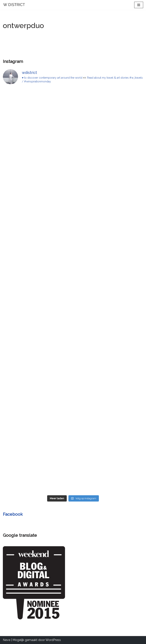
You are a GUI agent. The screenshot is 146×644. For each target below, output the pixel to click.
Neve (7, 640)
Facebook (13, 514)
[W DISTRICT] (14, 5)
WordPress (53, 640)
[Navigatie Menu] (139, 5)
